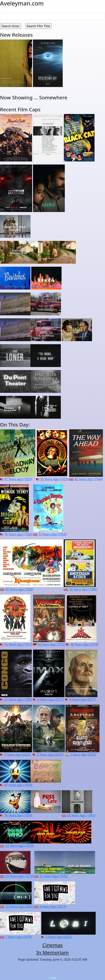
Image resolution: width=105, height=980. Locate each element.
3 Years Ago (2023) (17, 755)
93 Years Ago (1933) (54, 479)
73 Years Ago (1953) (52, 534)
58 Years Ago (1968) (83, 589)
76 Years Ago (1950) (18, 534)
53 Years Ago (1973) (19, 846)
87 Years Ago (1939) (18, 785)
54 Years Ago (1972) (18, 644)
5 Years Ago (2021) (59, 937)
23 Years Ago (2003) (19, 906)
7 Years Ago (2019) (18, 937)
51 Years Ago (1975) (54, 876)
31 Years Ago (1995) (18, 699)
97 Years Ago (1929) (18, 479)
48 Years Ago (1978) (84, 644)
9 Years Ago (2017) (50, 699)
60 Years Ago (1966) (19, 589)
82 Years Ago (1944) (89, 479)
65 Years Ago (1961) (81, 815)
